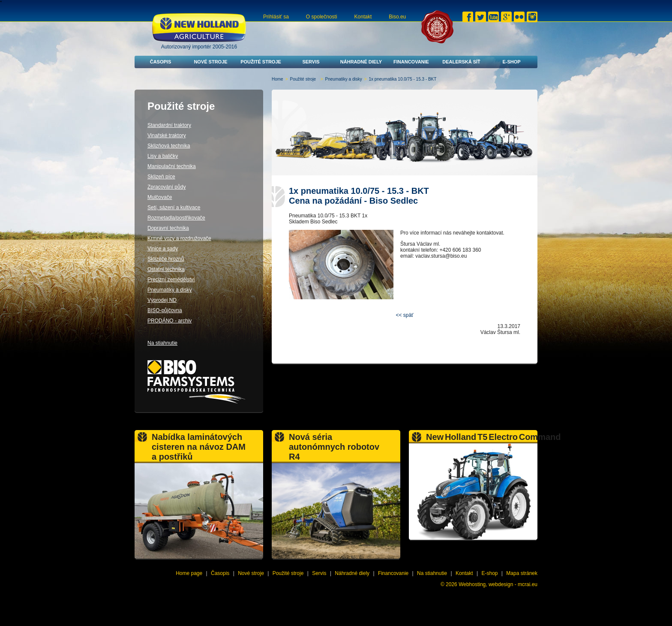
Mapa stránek (522, 573)
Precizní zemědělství (171, 280)
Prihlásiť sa (276, 17)
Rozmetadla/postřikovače (176, 218)
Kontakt (363, 17)
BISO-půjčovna (165, 310)
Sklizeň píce (161, 177)
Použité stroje (261, 62)
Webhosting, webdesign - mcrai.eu (498, 584)
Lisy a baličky (163, 156)
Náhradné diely (361, 62)
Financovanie (411, 62)
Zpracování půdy (166, 187)
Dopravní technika (168, 228)
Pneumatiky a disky (344, 79)
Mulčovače (160, 197)
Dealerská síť (461, 62)
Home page (189, 573)
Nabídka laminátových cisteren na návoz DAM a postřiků (199, 447)
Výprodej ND (162, 300)
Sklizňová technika (169, 146)
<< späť (404, 315)
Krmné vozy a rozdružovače (179, 238)
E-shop (511, 62)
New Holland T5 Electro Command (493, 437)
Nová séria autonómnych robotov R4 (334, 447)
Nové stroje (210, 62)
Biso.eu (397, 17)
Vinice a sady (163, 249)
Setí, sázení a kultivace (174, 208)
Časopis (161, 62)
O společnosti (322, 17)
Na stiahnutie (162, 343)
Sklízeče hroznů (166, 259)
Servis (311, 62)
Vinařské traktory (167, 135)
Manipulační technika (172, 166)
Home (277, 79)
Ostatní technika (166, 269)
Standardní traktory (169, 125)
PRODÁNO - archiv (169, 321)
